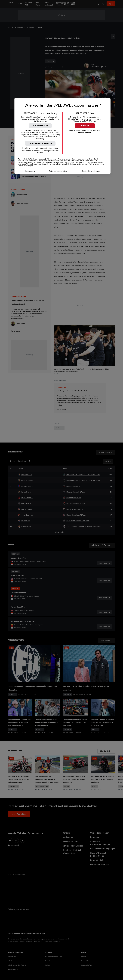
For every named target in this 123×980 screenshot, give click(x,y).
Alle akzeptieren (40, 126)
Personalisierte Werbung (40, 143)
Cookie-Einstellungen (91, 171)
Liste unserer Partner (86, 164)
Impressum (30, 171)
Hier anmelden (85, 133)
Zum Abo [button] (85, 126)
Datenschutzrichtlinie (58, 171)
